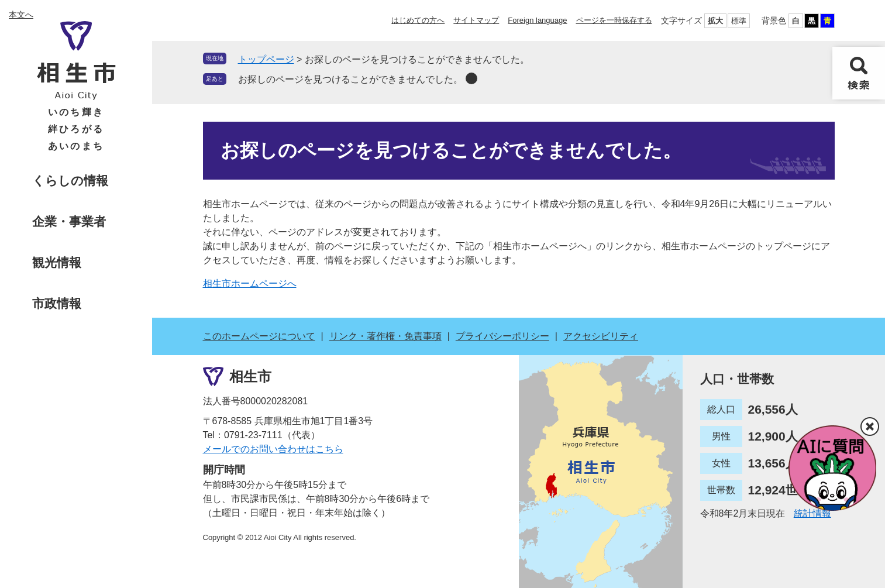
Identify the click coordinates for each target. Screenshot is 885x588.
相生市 (250, 376)
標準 (739, 21)
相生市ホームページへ (250, 283)
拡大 (715, 21)
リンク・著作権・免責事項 (385, 336)
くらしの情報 (70, 180)
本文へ (21, 15)
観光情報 (57, 262)
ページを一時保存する (614, 20)
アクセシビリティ (601, 336)
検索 (859, 73)
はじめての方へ (418, 20)
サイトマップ (476, 20)
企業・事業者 (69, 221)
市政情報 (57, 303)
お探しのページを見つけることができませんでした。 (350, 79)
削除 (471, 78)
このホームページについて (259, 336)
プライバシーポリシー (502, 336)
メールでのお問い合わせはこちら (273, 449)
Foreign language (537, 20)
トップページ (266, 59)
